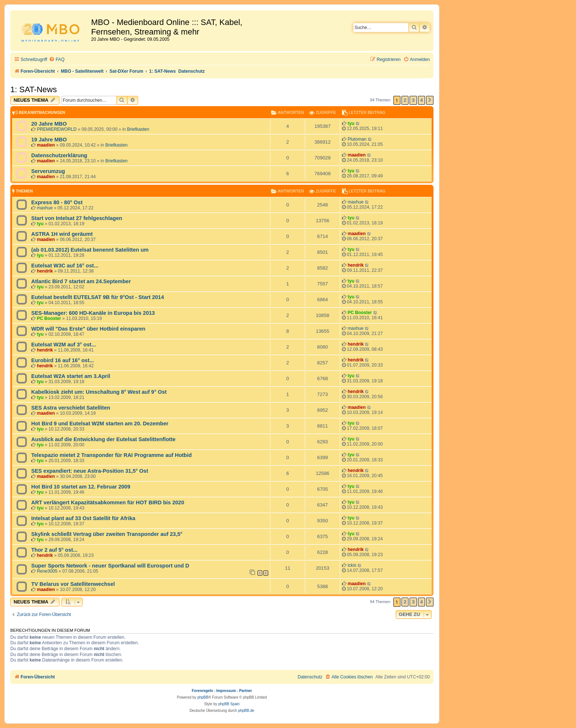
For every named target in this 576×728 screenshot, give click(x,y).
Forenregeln (202, 691)
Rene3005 (47, 571)
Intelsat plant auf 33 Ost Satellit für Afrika (83, 518)
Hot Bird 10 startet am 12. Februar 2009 (81, 487)
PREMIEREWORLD (57, 129)
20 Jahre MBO (49, 124)
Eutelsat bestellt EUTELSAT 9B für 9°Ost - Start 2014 (98, 297)
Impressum (226, 691)
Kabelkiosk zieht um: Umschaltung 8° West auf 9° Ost (99, 392)
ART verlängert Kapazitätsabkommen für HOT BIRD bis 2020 (108, 502)
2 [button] (405, 100)
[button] (430, 100)
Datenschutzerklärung (59, 155)
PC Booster (49, 318)
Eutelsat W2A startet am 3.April (71, 376)
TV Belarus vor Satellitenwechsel (73, 584)
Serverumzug (48, 171)
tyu (351, 123)
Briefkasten (138, 129)
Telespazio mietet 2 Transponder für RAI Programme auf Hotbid (111, 455)
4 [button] (422, 100)
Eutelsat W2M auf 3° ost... (64, 345)
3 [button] (413, 100)
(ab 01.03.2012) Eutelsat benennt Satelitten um (90, 250)
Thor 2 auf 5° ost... (54, 550)
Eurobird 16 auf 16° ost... (62, 360)
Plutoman (357, 139)
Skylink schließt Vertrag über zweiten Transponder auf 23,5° (107, 534)
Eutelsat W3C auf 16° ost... (65, 266)
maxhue (45, 208)
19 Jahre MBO (49, 140)
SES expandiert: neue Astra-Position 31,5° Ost (90, 471)
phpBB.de (246, 711)
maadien (46, 145)
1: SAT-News (34, 89)
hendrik (45, 271)
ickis (352, 565)
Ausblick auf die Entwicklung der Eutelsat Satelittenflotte (103, 439)
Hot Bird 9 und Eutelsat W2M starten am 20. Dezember (100, 424)
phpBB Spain (229, 704)
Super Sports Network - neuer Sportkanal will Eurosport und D (110, 566)
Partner (246, 691)
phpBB (203, 697)
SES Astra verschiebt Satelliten (71, 408)
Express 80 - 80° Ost (57, 202)
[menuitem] (57, 60)
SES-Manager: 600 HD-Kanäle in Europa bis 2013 (93, 313)
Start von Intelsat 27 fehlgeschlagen (77, 218)
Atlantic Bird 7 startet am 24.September (81, 281)
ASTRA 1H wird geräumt (62, 234)
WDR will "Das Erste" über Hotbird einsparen (88, 329)
